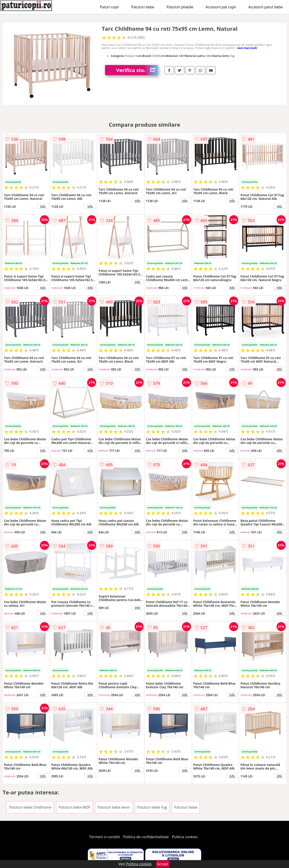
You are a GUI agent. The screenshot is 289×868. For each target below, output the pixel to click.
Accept (163, 864)
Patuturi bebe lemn (114, 807)
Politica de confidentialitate (146, 837)
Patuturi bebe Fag (152, 807)
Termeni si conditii (105, 837)
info (43, 206)
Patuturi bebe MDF (75, 807)
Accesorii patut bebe (266, 7)
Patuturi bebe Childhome (30, 807)
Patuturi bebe (143, 7)
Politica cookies (185, 837)
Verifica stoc (137, 70)
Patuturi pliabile (180, 7)
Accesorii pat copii (221, 7)
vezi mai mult (247, 48)
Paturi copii (109, 7)
